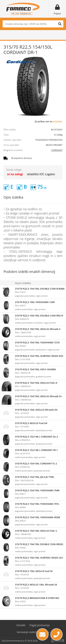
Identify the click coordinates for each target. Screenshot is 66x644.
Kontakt (21, 625)
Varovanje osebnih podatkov (33, 632)
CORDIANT (57, 150)
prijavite (57, 121)
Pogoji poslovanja (40, 625)
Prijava (57, 13)
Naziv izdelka (23, 283)
